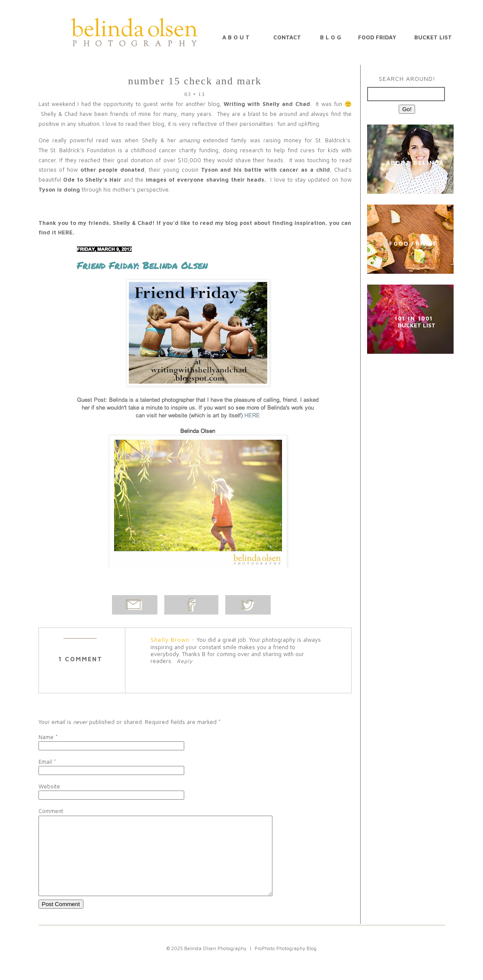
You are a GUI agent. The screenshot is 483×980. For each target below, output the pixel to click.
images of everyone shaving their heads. (206, 179)
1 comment (80, 659)
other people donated (112, 170)
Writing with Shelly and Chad (267, 104)
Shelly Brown (170, 640)
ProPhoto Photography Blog (286, 964)
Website (49, 786)
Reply (185, 661)
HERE (65, 232)
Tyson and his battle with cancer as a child (265, 170)
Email (45, 762)
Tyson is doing (60, 189)
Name (46, 737)
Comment (51, 811)
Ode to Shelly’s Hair (93, 179)
